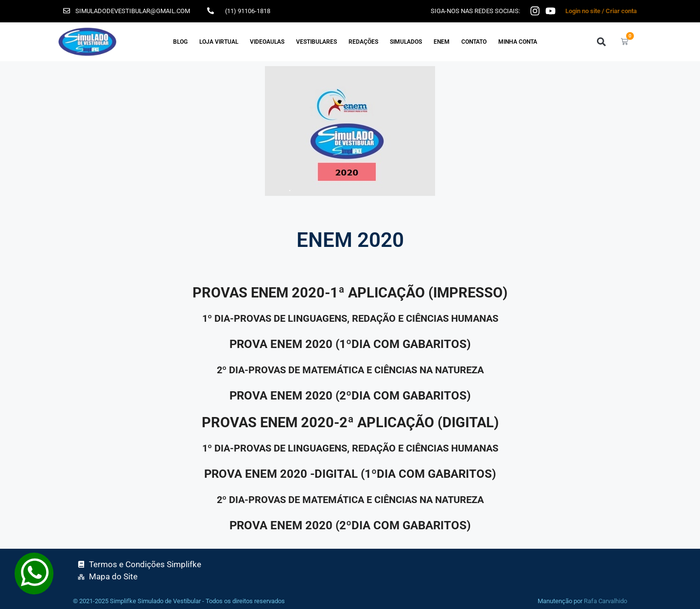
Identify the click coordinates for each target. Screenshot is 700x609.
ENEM (442, 42)
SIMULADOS (406, 42)
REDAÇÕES (363, 42)
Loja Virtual (219, 42)
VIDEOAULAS (267, 42)
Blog (180, 42)
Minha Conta (518, 42)
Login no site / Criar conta (601, 11)
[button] (601, 42)
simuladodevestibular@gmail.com (133, 11)
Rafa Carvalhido (605, 601)
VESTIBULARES (316, 42)
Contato (474, 42)
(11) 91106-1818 (248, 11)
